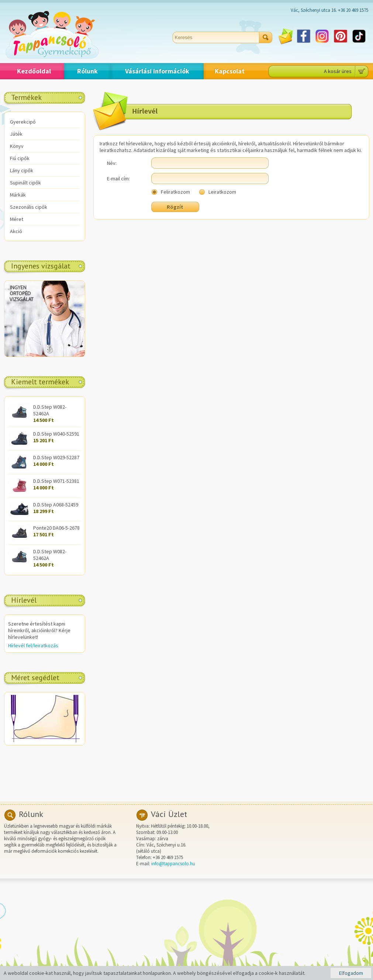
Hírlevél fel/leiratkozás (33, 645)
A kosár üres (338, 71)
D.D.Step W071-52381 (56, 481)
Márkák (18, 195)
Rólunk (87, 71)
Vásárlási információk (157, 71)
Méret (17, 219)
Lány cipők (22, 170)
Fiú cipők (20, 158)
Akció (16, 231)
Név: (112, 163)
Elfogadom (351, 973)
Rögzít (175, 207)
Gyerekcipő (23, 122)
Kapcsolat (230, 71)
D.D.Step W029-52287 (56, 457)
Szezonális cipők (29, 207)
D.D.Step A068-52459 (56, 505)
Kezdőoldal (34, 71)
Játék (16, 134)
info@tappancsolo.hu (173, 864)
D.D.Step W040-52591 (56, 434)
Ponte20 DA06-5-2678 (56, 528)
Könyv (17, 146)
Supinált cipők (25, 183)
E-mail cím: (118, 179)
